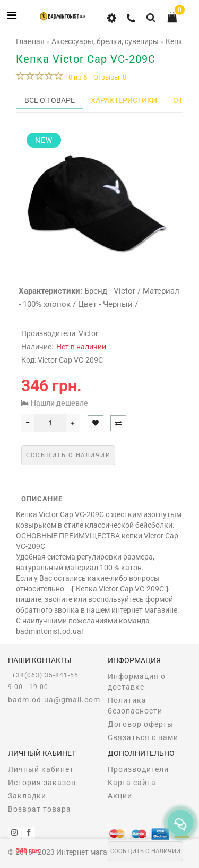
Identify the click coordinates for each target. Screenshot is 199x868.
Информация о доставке (137, 682)
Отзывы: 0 (110, 77)
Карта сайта (132, 783)
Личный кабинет (41, 769)
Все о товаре (50, 100)
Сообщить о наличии (145, 851)
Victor (88, 333)
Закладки (27, 796)
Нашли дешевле (59, 403)
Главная (30, 41)
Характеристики (124, 100)
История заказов (42, 783)
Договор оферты (141, 724)
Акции (120, 796)
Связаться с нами (143, 737)
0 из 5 (76, 77)
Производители (138, 769)
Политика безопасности (135, 706)
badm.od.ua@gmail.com (50, 700)
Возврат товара (40, 809)
